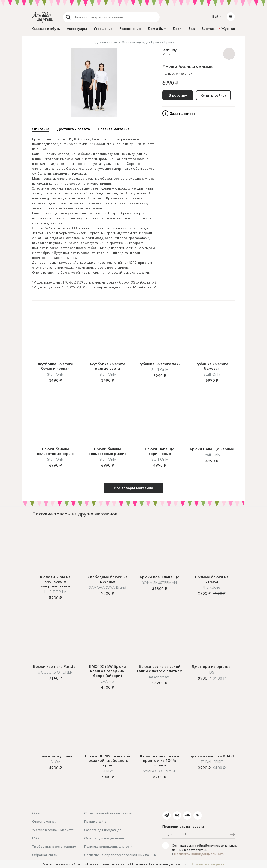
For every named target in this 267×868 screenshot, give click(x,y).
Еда (192, 29)
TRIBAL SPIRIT (212, 762)
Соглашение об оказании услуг (109, 813)
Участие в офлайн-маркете (53, 830)
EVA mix (107, 681)
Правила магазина (114, 129)
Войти (217, 17)
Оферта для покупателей (104, 838)
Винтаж (208, 29)
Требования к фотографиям (54, 847)
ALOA (55, 762)
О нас (37, 813)
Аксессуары (77, 29)
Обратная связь (44, 855)
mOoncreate (160, 677)
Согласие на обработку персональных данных (120, 855)
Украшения (103, 29)
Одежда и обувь (46, 29)
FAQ (35, 838)
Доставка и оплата (74, 129)
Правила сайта (95, 822)
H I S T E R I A (55, 592)
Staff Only (169, 50)
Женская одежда (135, 42)
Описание (41, 129)
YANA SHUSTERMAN (160, 583)
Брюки (156, 42)
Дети (177, 29)
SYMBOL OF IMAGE (160, 771)
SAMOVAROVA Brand (108, 587)
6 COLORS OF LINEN (55, 672)
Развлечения (130, 29)
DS (212, 672)
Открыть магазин (45, 822)
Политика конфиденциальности (108, 847)
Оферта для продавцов (103, 830)
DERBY (107, 771)
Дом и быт (157, 29)
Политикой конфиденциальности (199, 854)
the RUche (212, 587)
